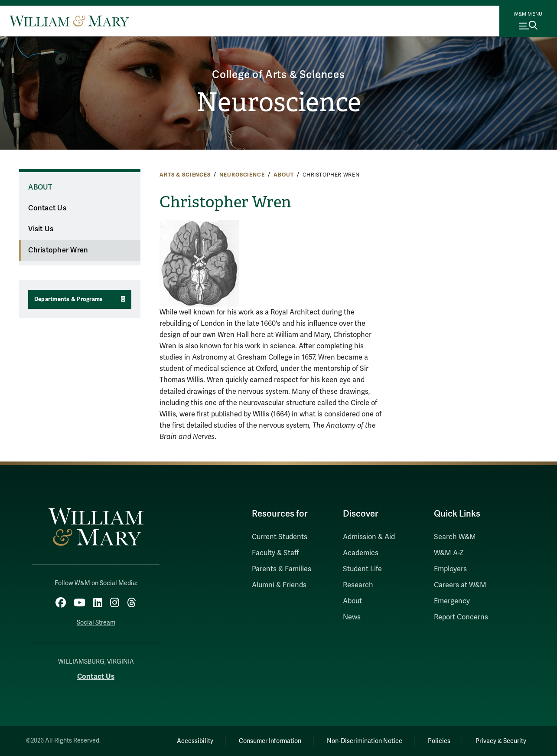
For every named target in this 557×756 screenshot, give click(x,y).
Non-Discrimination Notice (365, 741)
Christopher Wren (58, 250)
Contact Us (47, 208)
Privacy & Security (501, 741)
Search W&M (455, 537)
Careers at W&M (460, 585)
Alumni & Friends (279, 585)
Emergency (452, 601)
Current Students (280, 537)
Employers (450, 569)
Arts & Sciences (185, 175)
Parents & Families (282, 569)
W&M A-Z (449, 553)
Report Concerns (461, 617)
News (352, 617)
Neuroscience (279, 102)
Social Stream (96, 623)
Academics (361, 553)
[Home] (69, 21)
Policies (439, 741)
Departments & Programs (69, 299)
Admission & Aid (369, 537)
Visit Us (41, 229)
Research (358, 585)
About (283, 175)
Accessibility (195, 741)
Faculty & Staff (275, 553)
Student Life (362, 569)
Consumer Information (270, 741)
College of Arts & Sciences (278, 75)
